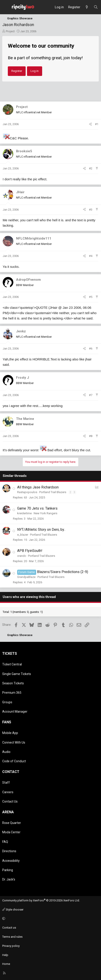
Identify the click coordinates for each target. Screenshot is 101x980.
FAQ (5, 842)
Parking (8, 870)
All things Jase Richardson (38, 487)
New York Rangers (45, 513)
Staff (6, 783)
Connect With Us (14, 742)
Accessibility (11, 861)
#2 (91, 168)
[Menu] (6, 7)
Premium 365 (12, 693)
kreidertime (24, 513)
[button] (50, 919)
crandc (22, 556)
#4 (91, 256)
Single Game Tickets (17, 674)
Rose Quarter (12, 823)
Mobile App (10, 733)
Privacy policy (11, 946)
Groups (7, 702)
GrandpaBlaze (26, 577)
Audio (6, 752)
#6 (91, 349)
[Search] (96, 7)
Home (6, 964)
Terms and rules (12, 937)
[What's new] (87, 7)
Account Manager (15, 712)
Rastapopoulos (27, 492)
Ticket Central (12, 664)
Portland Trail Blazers (53, 492)
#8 (91, 436)
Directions (9, 851)
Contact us (9, 928)
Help (5, 955)
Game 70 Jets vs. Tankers (37, 508)
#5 (91, 297)
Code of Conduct (14, 761)
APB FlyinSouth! (30, 551)
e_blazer (23, 535)
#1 (97, 124)
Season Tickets (13, 683)
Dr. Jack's (9, 879)
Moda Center (11, 832)
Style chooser (13, 910)
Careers (8, 792)
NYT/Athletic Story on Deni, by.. (41, 530)
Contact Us (10, 801)
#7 (91, 395)
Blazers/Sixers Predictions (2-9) (63, 572)
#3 (91, 210)
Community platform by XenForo (41, 900)
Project (10, 31)
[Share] (90, 124)
